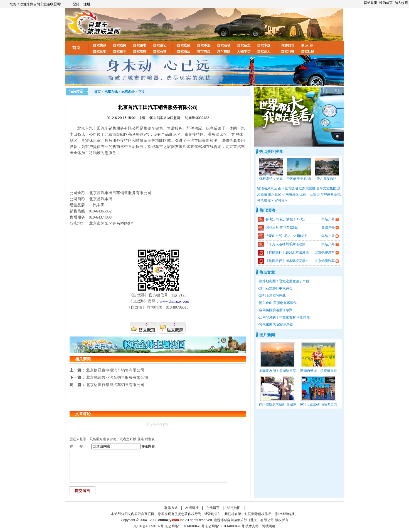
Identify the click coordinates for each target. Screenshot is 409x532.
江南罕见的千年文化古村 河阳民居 (284, 317)
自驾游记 (160, 45)
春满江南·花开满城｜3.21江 (285, 219)
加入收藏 (401, 3)
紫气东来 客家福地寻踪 (276, 325)
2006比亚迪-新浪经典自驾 (319, 404)
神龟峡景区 (265, 201)
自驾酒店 (184, 51)
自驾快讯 (100, 45)
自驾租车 (120, 51)
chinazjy (169, 520)
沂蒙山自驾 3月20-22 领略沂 (286, 236)
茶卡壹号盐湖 (288, 188)
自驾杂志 (244, 45)
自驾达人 (264, 51)
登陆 (76, 4)
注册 (87, 4)
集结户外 (328, 219)
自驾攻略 (140, 51)
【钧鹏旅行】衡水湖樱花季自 (287, 261)
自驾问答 (288, 51)
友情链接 (192, 508)
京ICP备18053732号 (149, 526)
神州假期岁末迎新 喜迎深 (278, 404)
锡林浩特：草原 (271, 179)
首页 (76, 48)
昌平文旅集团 (326, 188)
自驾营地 (100, 51)
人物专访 (244, 51)
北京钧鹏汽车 (325, 253)
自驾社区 (308, 51)
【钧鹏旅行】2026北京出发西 (287, 253)
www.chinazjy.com (174, 301)
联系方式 (171, 508)
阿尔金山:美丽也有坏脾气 (278, 303)
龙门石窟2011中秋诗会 (276, 288)
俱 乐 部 (307, 45)
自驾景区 (184, 45)
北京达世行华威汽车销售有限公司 (115, 385)
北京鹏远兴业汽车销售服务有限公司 (117, 378)
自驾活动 (224, 45)
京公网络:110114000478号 (225, 526)
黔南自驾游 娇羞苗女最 (319, 371)
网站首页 (371, 3)
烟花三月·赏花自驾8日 (282, 227)
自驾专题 (264, 45)
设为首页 (386, 3)
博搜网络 (269, 526)
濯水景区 (275, 194)
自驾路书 (140, 45)
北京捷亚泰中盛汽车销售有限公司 (115, 370)
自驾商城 (160, 51)
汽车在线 (224, 51)
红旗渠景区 (307, 188)
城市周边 (204, 51)
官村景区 (281, 201)
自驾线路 (120, 45)
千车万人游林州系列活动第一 (287, 244)
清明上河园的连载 (272, 296)
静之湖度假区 (327, 179)
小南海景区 (290, 194)
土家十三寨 (308, 194)
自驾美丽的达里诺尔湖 (276, 310)
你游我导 (288, 45)
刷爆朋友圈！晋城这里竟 (278, 371)
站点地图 (234, 508)
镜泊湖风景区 (267, 188)
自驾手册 (204, 45)
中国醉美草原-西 (299, 179)
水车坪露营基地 (329, 194)
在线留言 (213, 508)
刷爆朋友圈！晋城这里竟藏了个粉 (284, 281)
